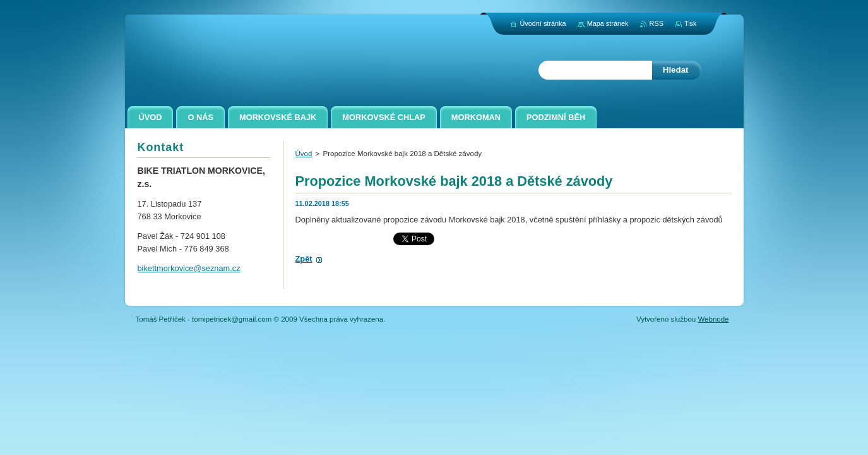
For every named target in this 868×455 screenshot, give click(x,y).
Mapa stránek (608, 23)
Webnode (713, 319)
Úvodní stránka (543, 23)
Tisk (691, 23)
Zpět (304, 259)
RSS (657, 23)
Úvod (304, 154)
